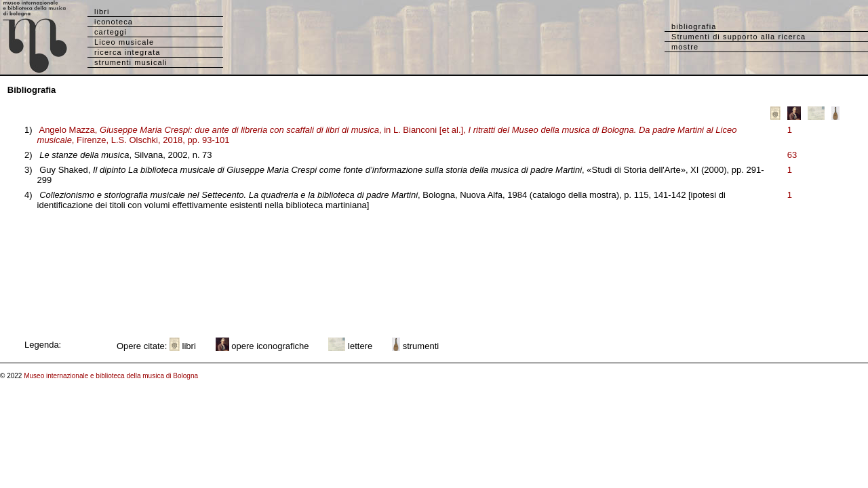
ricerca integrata (127, 52)
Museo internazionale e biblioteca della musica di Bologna (111, 376)
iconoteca (114, 22)
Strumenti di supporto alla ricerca (738, 37)
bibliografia (694, 26)
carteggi (111, 32)
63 (792, 155)
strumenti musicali (131, 62)
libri (102, 12)
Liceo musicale (124, 42)
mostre (685, 47)
